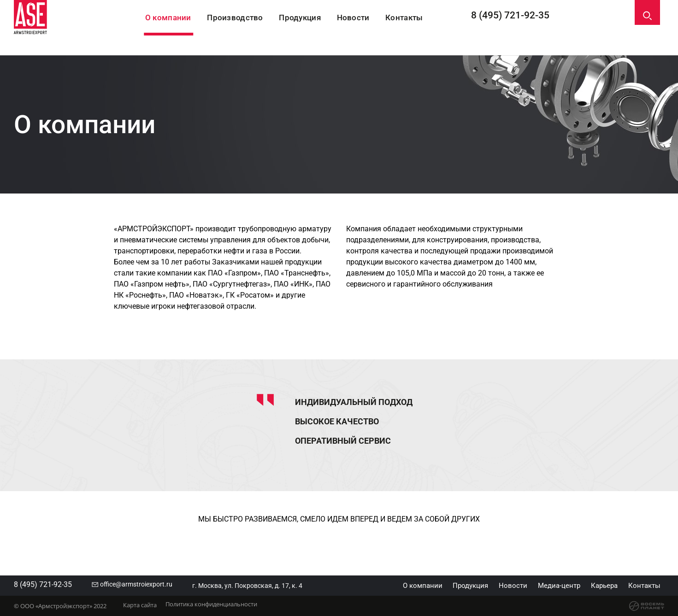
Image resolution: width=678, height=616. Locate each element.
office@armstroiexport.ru (149, 585)
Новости (372, 28)
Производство (251, 28)
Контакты (425, 28)
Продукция (317, 28)
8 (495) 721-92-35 (525, 28)
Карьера (597, 585)
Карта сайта (140, 608)
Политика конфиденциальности (219, 608)
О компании (184, 28)
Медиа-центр (546, 585)
